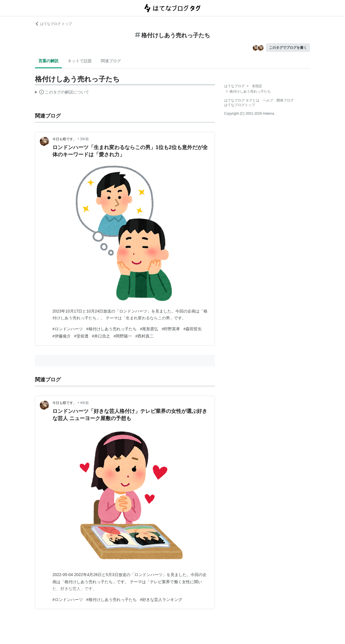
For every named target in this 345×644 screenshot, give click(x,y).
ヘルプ (268, 100)
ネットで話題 (80, 61)
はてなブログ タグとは (242, 100)
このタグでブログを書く (288, 48)
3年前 (84, 139)
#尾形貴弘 (149, 329)
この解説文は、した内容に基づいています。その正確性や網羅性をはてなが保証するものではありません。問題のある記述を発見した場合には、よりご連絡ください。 (62, 93)
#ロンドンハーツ (68, 329)
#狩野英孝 (171, 329)
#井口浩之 (101, 336)
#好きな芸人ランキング (161, 600)
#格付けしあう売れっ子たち (111, 329)
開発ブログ (285, 100)
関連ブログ (111, 61)
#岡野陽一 (123, 336)
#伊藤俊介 (62, 336)
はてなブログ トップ (53, 24)
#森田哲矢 (193, 329)
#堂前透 (81, 336)
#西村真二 (144, 336)
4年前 (84, 403)
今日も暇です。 (64, 139)
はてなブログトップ (240, 105)
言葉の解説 (48, 61)
